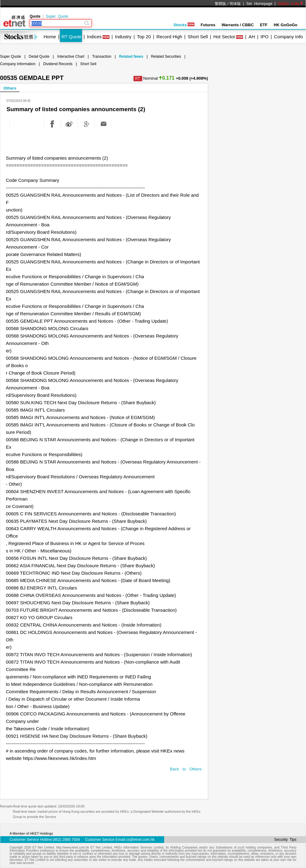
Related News (131, 57)
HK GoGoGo (285, 25)
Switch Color (291, 4)
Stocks (184, 25)
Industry (123, 37)
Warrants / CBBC (238, 25)
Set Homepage (259, 4)
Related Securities (166, 57)
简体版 (235, 4)
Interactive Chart (71, 57)
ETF (264, 25)
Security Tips (285, 840)
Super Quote (57, 16)
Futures (208, 25)
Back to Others (186, 769)
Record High (169, 37)
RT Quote (71, 37)
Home (50, 37)
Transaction (102, 57)
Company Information (18, 64)
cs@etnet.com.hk (140, 840)
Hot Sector (224, 37)
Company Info (288, 37)
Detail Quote (39, 57)
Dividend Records (58, 64)
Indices (94, 37)
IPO (265, 37)
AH (252, 37)
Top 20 (144, 37)
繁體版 (220, 4)
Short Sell (198, 37)
